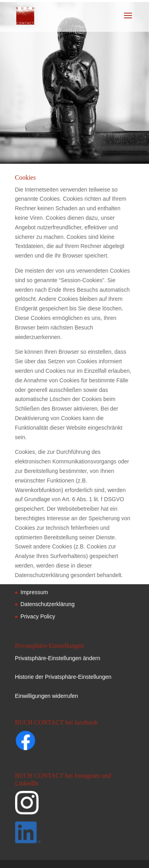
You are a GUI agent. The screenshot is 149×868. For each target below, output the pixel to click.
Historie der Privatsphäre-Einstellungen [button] (63, 677)
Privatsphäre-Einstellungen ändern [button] (58, 658)
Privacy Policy (38, 616)
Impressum (34, 592)
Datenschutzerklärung (48, 604)
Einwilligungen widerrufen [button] (47, 696)
